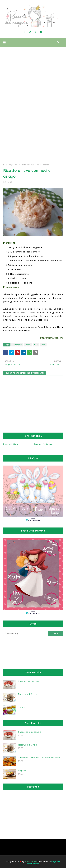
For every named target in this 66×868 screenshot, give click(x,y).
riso (36, 345)
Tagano (22, 770)
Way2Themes (31, 861)
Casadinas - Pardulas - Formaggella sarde (39, 758)
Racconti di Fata (11, 444)
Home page (8, 165)
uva (17, 165)
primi (28, 345)
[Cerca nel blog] (26, 633)
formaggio (17, 345)
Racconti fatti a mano (44, 444)
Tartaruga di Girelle (28, 694)
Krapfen (22, 707)
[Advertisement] (33, 126)
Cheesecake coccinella (30, 681)
